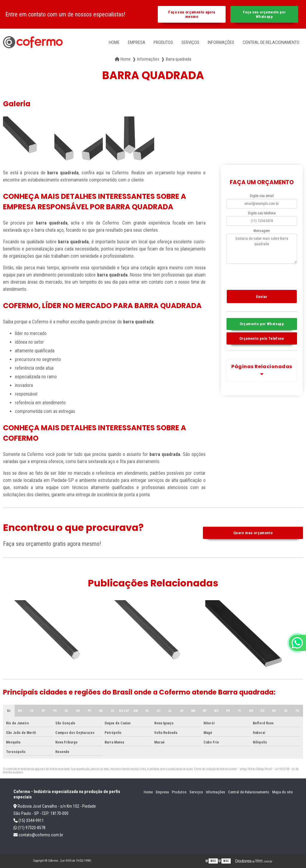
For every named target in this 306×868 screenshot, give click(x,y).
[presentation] (263, 276)
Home (114, 42)
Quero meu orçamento (253, 533)
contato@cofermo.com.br (38, 835)
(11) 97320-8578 (29, 828)
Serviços (190, 42)
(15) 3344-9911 (29, 821)
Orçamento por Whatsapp (262, 324)
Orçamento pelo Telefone (262, 338)
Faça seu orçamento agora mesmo (192, 14)
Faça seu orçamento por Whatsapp (264, 14)
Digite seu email (262, 196)
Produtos (163, 42)
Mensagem (262, 231)
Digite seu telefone (262, 213)
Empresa (137, 42)
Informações (221, 42)
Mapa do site (282, 792)
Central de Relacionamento (271, 42)
